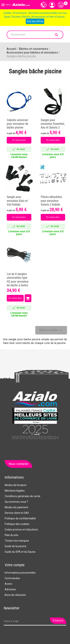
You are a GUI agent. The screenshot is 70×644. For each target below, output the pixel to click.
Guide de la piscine (15, 546)
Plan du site (11, 535)
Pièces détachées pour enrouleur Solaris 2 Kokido (51, 201)
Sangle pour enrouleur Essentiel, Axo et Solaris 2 (53, 124)
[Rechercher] (35, 35)
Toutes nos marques (17, 541)
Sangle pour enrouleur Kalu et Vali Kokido (17, 201)
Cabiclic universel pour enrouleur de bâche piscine (17, 124)
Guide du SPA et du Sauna (20, 552)
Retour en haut (51, 330)
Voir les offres (35, 21)
